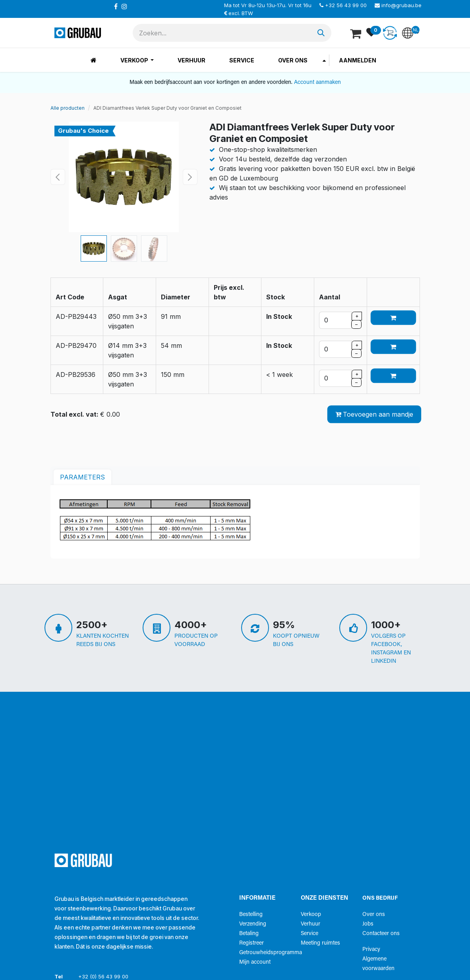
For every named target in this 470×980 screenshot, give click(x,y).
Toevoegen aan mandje (374, 414)
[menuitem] (94, 60)
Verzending (253, 924)
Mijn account (255, 962)
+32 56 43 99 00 (346, 5)
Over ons (374, 915)
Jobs (368, 924)
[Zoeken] (321, 33)
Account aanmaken (317, 82)
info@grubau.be (401, 5)
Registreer (251, 943)
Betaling (249, 934)
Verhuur (310, 924)
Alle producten (68, 108)
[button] (58, 177)
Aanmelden (358, 60)
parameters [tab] (82, 477)
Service (309, 934)
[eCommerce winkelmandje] (356, 33)
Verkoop (311, 915)
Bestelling (251, 915)
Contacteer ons (381, 934)
